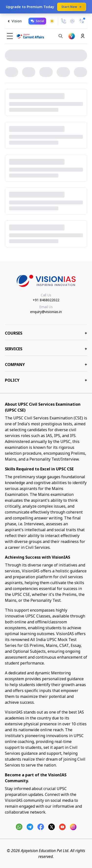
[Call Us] (64, 21)
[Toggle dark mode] (52, 21)
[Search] (61, 36)
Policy (46, 380)
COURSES (46, 333)
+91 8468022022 (46, 300)
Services (46, 349)
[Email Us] (72, 21)
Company (46, 365)
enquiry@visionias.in (46, 312)
